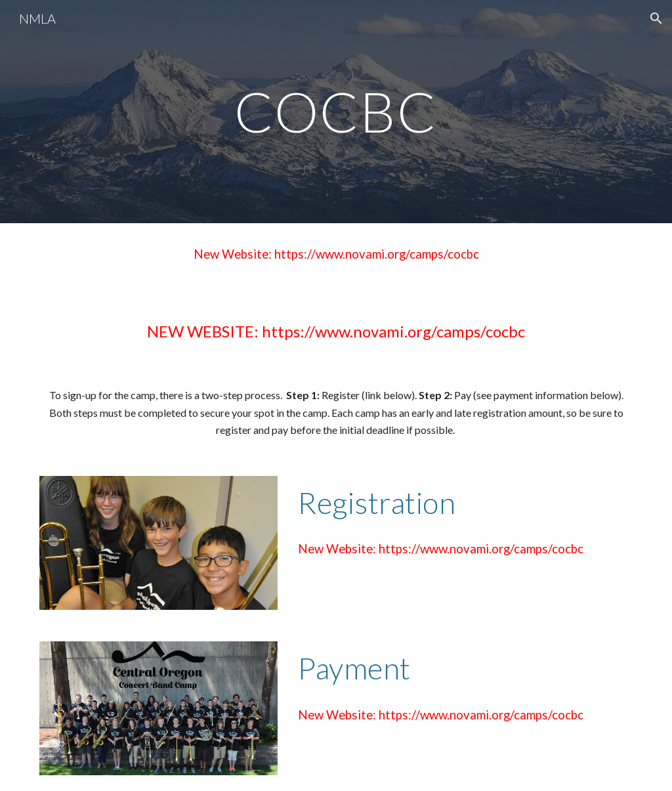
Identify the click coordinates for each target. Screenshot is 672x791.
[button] (656, 18)
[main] (336, 111)
